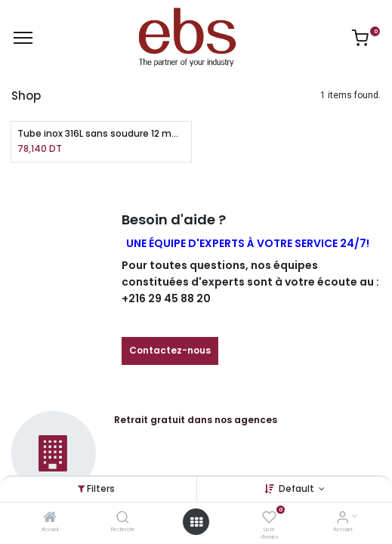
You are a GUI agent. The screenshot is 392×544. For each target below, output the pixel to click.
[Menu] (23, 38)
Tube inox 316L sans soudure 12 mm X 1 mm (101, 134)
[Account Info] (343, 519)
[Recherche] (123, 519)
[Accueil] (50, 519)
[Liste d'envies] (269, 519)
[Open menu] (196, 522)
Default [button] (298, 488)
